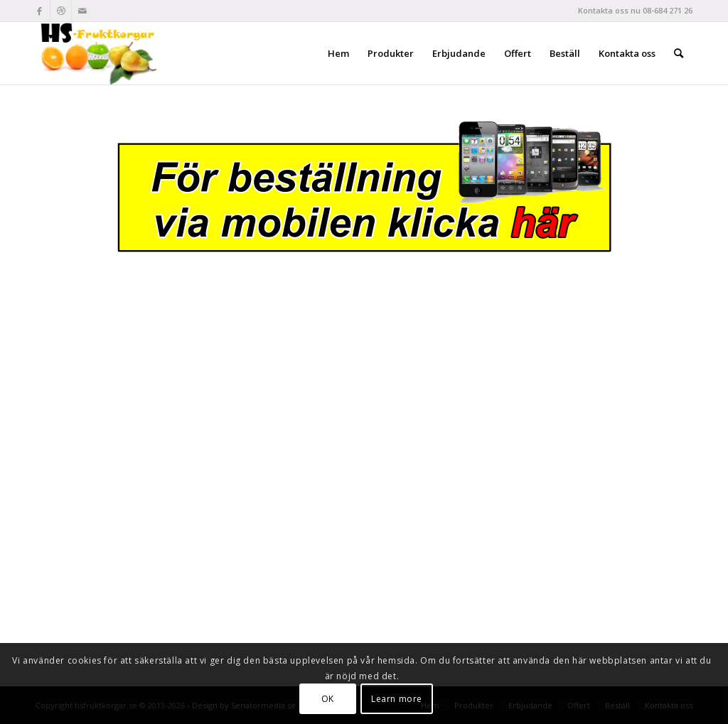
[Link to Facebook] (39, 11)
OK (328, 699)
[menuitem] (338, 53)
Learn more (397, 699)
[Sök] (679, 53)
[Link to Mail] (82, 11)
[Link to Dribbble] (61, 11)
